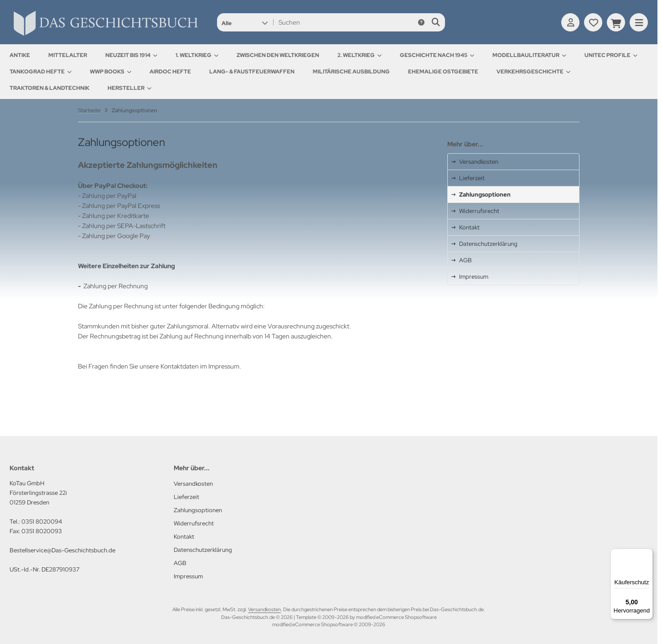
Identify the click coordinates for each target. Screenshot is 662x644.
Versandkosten (264, 609)
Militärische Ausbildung (351, 72)
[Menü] (647, 554)
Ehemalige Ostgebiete (443, 72)
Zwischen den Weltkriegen (278, 55)
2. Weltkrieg (359, 55)
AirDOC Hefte (170, 72)
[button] (245, 22)
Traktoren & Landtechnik (49, 88)
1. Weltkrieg (197, 55)
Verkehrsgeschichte (533, 72)
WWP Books (111, 72)
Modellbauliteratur (529, 55)
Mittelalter (68, 55)
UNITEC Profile (611, 55)
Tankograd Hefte (41, 72)
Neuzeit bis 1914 (131, 55)
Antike (20, 55)
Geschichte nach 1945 (437, 55)
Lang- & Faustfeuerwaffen (252, 72)
